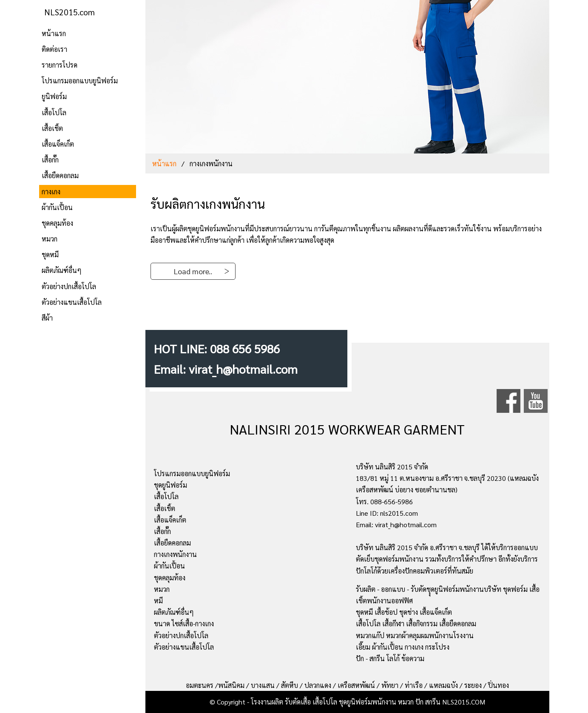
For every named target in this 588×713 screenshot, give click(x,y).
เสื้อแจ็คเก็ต (58, 144)
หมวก (50, 239)
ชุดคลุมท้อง (57, 223)
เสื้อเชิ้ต (52, 128)
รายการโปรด (60, 65)
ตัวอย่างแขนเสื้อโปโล (72, 302)
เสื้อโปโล (54, 112)
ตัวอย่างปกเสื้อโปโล (69, 286)
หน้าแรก (54, 33)
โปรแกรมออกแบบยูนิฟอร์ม (80, 81)
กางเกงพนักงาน (175, 554)
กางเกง (51, 192)
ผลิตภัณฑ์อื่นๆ (62, 270)
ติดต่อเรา (54, 49)
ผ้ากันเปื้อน (57, 207)
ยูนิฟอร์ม (54, 96)
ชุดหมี (50, 254)
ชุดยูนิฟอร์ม (170, 485)
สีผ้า (47, 318)
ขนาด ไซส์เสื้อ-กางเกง (184, 624)
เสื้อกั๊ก (50, 160)
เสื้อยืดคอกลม (60, 175)
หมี (158, 601)
